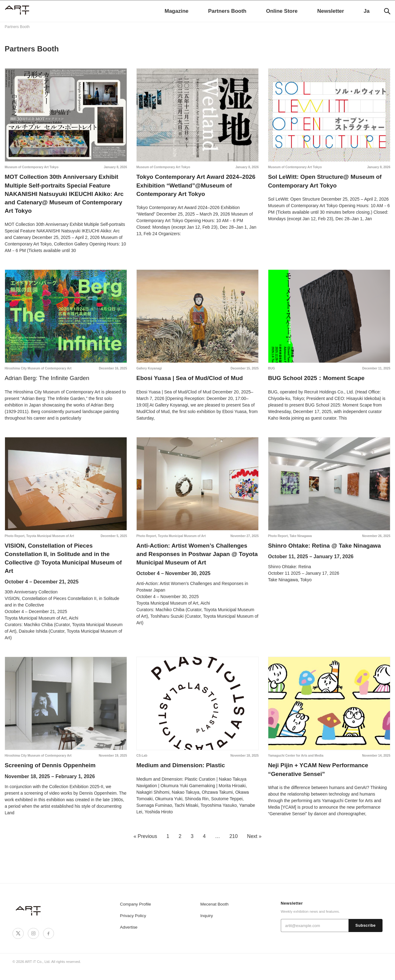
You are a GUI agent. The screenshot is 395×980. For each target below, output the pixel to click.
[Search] (387, 11)
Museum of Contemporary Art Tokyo (32, 167)
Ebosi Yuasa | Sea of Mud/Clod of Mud (193, 383)
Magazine (176, 11)
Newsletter (331, 11)
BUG (271, 373)
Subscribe (366, 936)
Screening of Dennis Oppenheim (53, 774)
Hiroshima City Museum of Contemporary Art (38, 373)
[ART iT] (29, 921)
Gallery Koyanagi (149, 373)
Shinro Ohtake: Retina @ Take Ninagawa (328, 551)
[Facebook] (47, 944)
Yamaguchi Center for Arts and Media (296, 764)
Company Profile (135, 914)
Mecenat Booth (214, 914)
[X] (18, 944)
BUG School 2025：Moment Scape (319, 383)
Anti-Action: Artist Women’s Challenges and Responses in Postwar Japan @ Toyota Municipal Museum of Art (195, 560)
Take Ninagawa (301, 541)
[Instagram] (32, 944)
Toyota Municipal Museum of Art (50, 541)
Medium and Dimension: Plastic (183, 774)
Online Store (282, 11)
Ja (367, 11)
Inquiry (206, 926)
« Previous (145, 847)
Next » (254, 847)
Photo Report (15, 541)
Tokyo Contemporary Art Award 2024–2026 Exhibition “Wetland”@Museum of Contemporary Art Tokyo (195, 187)
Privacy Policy (133, 926)
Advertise (129, 937)
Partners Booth (227, 11)
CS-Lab (142, 764)
